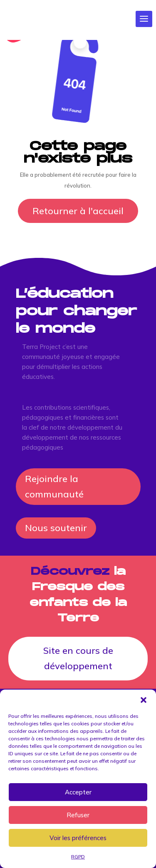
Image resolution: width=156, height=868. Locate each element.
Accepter (78, 792)
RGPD (78, 857)
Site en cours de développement (78, 658)
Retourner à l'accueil (78, 211)
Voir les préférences (78, 838)
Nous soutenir (56, 528)
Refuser (78, 815)
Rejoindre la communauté (54, 486)
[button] (144, 700)
